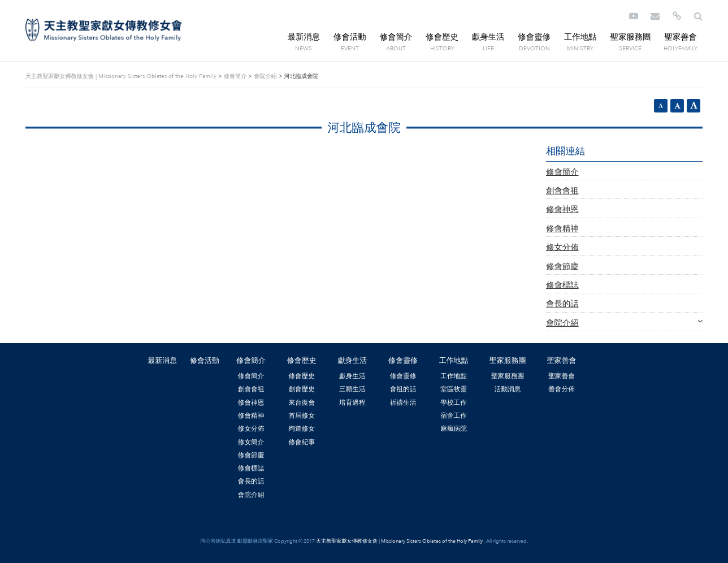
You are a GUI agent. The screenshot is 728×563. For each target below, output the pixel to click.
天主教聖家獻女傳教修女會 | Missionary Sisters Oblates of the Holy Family (104, 30)
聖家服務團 (630, 37)
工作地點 (580, 37)
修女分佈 (562, 247)
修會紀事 (302, 442)
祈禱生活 (403, 402)
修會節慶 (562, 267)
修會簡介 (396, 37)
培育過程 (352, 402)
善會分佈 (562, 389)
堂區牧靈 (454, 389)
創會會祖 (562, 191)
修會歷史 (442, 37)
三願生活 (352, 389)
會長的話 (562, 304)
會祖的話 (403, 389)
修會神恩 (562, 209)
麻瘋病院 (454, 428)
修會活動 (350, 37)
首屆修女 (302, 415)
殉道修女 (302, 428)
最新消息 (304, 37)
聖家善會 (681, 37)
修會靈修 (534, 37)
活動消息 (508, 389)
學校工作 (454, 402)
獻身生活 (488, 37)
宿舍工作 (454, 415)
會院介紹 (265, 76)
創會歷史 (302, 389)
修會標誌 (562, 285)
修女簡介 (251, 442)
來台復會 (302, 402)
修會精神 (562, 229)
